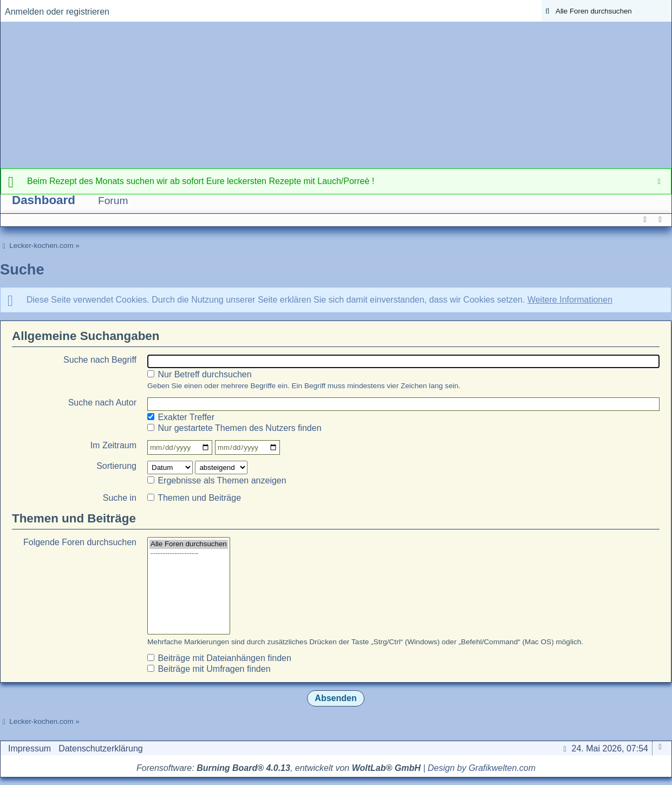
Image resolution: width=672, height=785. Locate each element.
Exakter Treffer (181, 417)
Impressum (30, 748)
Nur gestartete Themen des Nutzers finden (234, 428)
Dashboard (44, 200)
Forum (113, 201)
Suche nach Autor (102, 403)
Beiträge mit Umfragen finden (209, 669)
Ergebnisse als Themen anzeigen (217, 480)
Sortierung (116, 466)
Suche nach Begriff (100, 360)
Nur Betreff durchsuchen (200, 374)
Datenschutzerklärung (101, 748)
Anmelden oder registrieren (57, 12)
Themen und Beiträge (194, 498)
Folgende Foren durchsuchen (80, 542)
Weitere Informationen (570, 300)
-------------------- (189, 554)
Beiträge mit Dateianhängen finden (219, 658)
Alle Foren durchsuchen (189, 544)
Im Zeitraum (113, 445)
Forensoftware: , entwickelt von (279, 768)
